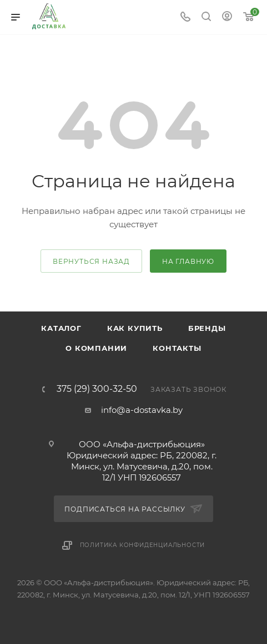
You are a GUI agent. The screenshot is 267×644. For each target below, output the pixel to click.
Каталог (61, 328)
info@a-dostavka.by (142, 410)
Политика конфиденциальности (143, 545)
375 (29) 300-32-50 (97, 389)
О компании (96, 348)
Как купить (135, 328)
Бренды (207, 328)
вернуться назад (91, 261)
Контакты (177, 348)
